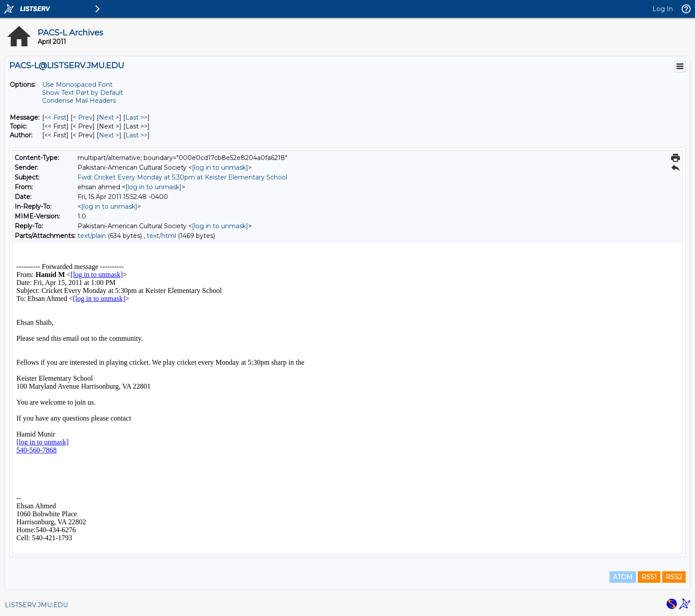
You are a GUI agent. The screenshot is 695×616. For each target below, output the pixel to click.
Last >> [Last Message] (137, 117)
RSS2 (674, 577)
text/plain (92, 236)
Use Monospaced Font (77, 85)
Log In (663, 9)
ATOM (623, 577)
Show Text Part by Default (83, 93)
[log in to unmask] (220, 168)
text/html (161, 236)
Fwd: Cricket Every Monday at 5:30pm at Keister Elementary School (182, 177)
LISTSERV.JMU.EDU (36, 605)
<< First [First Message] (55, 117)
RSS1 (649, 577)
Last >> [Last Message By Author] (137, 135)
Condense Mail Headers (79, 101)
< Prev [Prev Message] (83, 117)
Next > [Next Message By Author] (109, 135)
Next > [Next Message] (109, 117)
